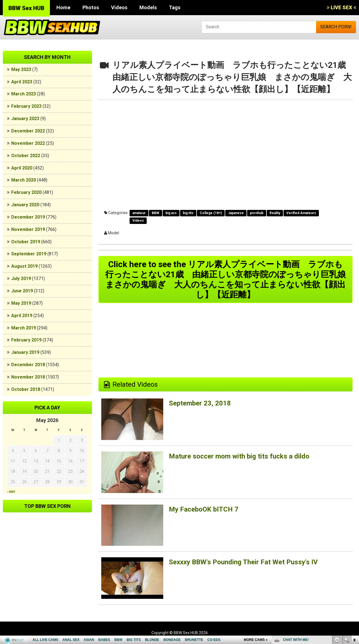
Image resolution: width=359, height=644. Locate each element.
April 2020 (22, 168)
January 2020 (25, 205)
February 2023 (26, 106)
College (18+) (211, 213)
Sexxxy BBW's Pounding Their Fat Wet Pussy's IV (243, 562)
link (354, 556)
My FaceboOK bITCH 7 (204, 509)
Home (63, 7)
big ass (171, 213)
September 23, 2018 (200, 403)
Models (148, 7)
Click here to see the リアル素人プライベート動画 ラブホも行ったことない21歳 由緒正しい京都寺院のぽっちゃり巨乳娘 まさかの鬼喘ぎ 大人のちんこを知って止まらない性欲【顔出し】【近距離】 (229, 279)
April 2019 (22, 316)
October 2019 (26, 242)
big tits (188, 213)
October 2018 (26, 389)
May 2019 (21, 303)
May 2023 (21, 69)
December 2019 (28, 217)
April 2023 (22, 82)
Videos (119, 7)
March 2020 (24, 180)
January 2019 (25, 352)
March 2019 (24, 328)
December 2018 (28, 365)
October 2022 (26, 156)
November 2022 (28, 143)
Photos (91, 7)
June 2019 (22, 291)
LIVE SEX (341, 7)
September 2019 (29, 254)
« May (11, 492)
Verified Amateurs (301, 213)
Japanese (236, 213)
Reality (275, 213)
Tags (175, 7)
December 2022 (28, 131)
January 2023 (25, 119)
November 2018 (28, 377)
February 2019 (26, 340)
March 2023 (24, 94)
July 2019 (21, 279)
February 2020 (26, 192)
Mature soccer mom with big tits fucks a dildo (239, 456)
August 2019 (24, 266)
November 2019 (28, 229)
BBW (156, 213)
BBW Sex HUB (26, 8)
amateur (139, 213)
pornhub (257, 213)
